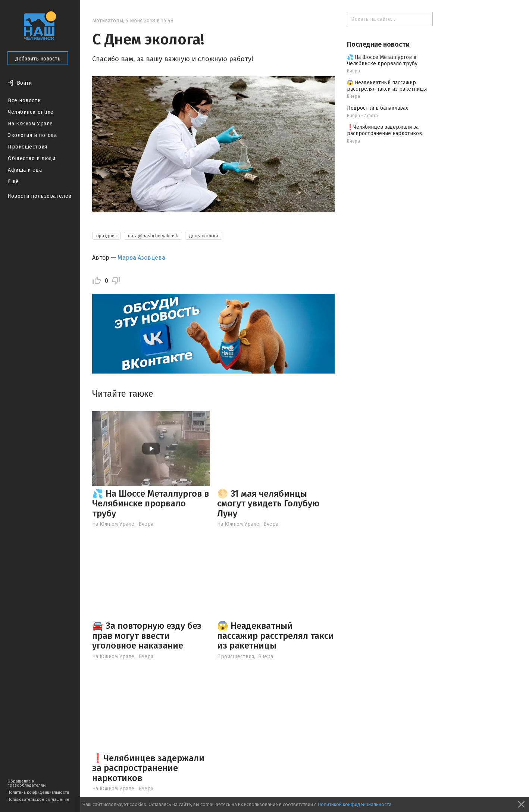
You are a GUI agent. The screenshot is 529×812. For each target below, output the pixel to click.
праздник (107, 236)
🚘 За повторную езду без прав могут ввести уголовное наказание (147, 636)
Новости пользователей (40, 196)
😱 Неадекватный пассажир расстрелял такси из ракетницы (276, 636)
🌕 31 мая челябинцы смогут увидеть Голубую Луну (268, 504)
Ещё (13, 182)
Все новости (24, 101)
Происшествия (28, 147)
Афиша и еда (25, 170)
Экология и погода (32, 135)
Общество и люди (32, 158)
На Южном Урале (30, 124)
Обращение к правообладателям (26, 783)
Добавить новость (38, 59)
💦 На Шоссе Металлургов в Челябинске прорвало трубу (151, 504)
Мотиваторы (108, 21)
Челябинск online (31, 112)
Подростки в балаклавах (378, 108)
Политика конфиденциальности (38, 792)
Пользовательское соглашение (38, 799)
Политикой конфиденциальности (354, 804)
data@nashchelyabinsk (153, 236)
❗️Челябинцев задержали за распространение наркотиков (148, 768)
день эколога (204, 236)
